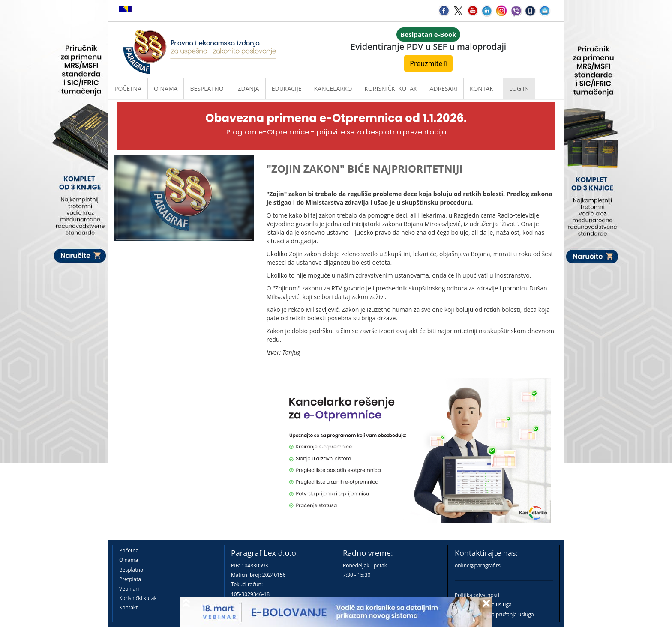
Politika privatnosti (477, 595)
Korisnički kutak (138, 598)
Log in (519, 88)
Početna (128, 88)
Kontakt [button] (483, 88)
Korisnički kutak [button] (391, 88)
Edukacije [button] (287, 88)
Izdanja (248, 88)
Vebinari (129, 589)
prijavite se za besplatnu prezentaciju (381, 132)
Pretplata (130, 579)
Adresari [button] (443, 88)
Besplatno (207, 88)
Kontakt (128, 608)
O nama (166, 88)
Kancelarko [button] (333, 88)
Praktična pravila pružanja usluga (494, 614)
